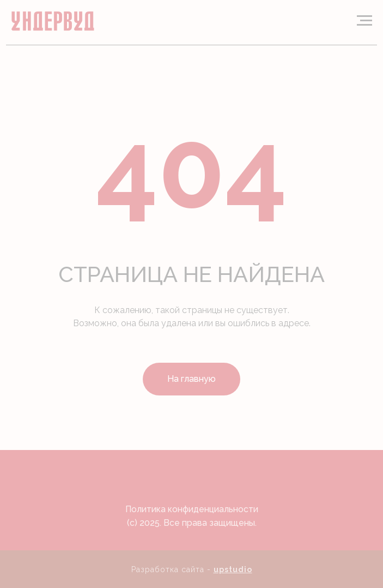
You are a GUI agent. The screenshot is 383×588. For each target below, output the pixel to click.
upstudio (233, 569)
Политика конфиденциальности (192, 509)
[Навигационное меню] (364, 21)
